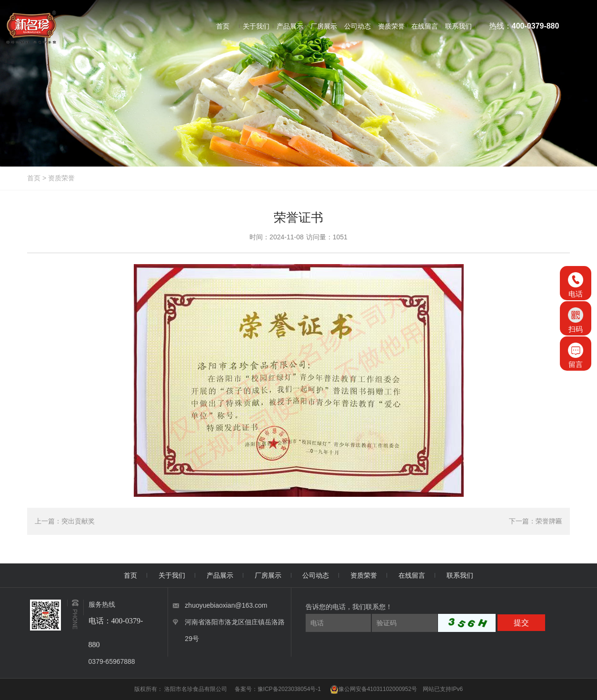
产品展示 (220, 575)
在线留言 (412, 575)
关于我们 (172, 575)
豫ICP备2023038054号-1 (289, 689)
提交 (521, 623)
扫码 (576, 320)
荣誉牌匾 (549, 521)
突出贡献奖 (78, 521)
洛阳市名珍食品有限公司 (196, 689)
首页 (34, 178)
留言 (576, 355)
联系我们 (460, 575)
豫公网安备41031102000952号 (373, 689)
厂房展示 (268, 575)
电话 (576, 285)
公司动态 (316, 575)
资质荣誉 (61, 178)
